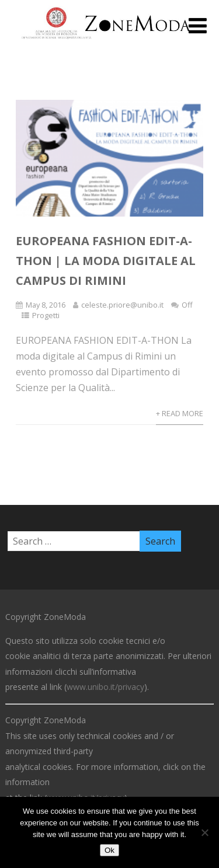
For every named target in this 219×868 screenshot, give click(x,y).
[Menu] (198, 25)
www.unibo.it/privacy (105, 687)
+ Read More (180, 413)
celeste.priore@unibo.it (122, 305)
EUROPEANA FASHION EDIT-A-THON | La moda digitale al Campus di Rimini (106, 261)
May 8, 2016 (46, 305)
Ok (109, 850)
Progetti (46, 315)
